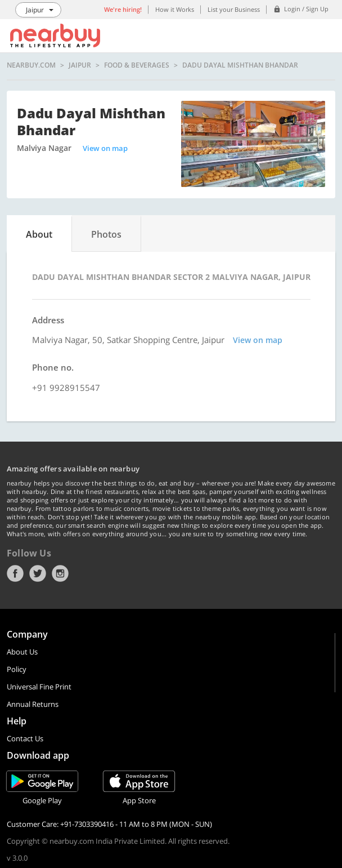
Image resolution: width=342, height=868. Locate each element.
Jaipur (80, 65)
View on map (105, 148)
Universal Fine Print (39, 687)
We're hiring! (123, 9)
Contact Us (25, 738)
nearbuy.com (31, 65)
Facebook (15, 573)
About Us (22, 652)
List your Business (234, 9)
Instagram (60, 573)
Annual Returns (33, 704)
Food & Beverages (137, 65)
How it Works (175, 9)
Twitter (38, 573)
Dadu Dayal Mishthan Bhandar (240, 65)
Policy (17, 669)
